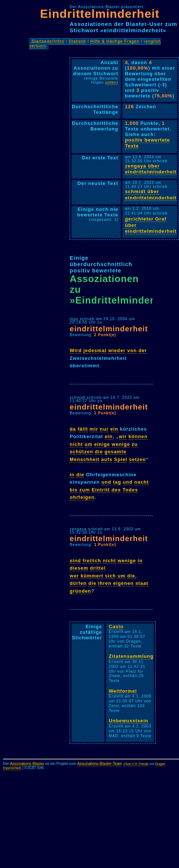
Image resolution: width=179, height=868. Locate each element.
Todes (130, 490)
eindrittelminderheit (109, 329)
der (143, 350)
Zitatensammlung (131, 656)
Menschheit (84, 459)
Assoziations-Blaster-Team (100, 764)
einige (102, 444)
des (116, 490)
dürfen (78, 583)
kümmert (92, 576)
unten (111, 82)
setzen (137, 459)
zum (85, 490)
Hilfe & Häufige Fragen (115, 41)
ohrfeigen (82, 497)
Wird (76, 350)
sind (75, 561)
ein (115, 429)
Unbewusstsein (128, 721)
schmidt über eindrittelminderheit (151, 195)
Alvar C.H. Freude (136, 764)
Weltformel (123, 691)
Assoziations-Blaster (27, 764)
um (88, 444)
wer (74, 576)
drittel (98, 568)
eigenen (123, 583)
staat (142, 583)
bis (74, 490)
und (106, 482)
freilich (92, 561)
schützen (81, 452)
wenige (121, 444)
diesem (79, 568)
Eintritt (101, 490)
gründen (80, 591)
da (73, 429)
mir (94, 429)
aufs (107, 459)
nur (104, 429)
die (99, 452)
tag (117, 482)
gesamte (115, 452)
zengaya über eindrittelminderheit (151, 169)
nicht (76, 444)
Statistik (77, 41)
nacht (141, 482)
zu (135, 444)
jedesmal (95, 350)
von (132, 350)
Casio (116, 627)
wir (123, 436)
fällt (83, 429)
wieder (117, 350)
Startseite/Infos (48, 41)
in (72, 475)
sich (110, 576)
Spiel (121, 459)
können (138, 436)
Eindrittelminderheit (100, 14)
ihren (105, 583)
